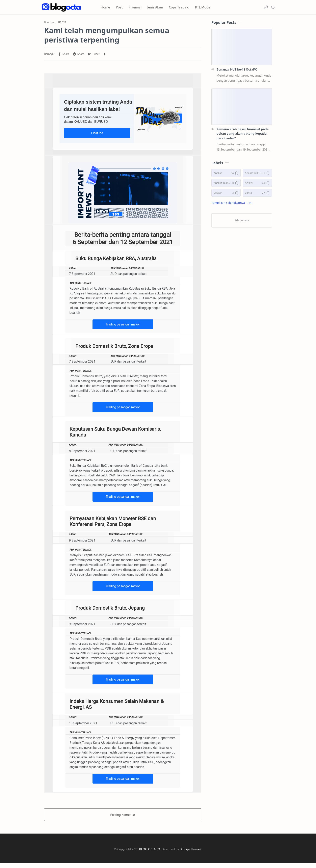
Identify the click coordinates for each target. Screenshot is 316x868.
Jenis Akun (155, 7)
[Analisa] (226, 174)
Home (105, 7)
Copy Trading (179, 7)
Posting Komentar (123, 816)
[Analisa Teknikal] (226, 184)
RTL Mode (203, 7)
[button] (266, 7)
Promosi (135, 7)
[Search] (273, 7)
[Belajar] (226, 194)
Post (119, 7)
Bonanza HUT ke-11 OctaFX (237, 71)
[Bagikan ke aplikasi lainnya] (105, 55)
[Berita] (257, 194)
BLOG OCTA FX (150, 854)
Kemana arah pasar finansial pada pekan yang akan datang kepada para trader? (243, 135)
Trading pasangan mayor (123, 325)
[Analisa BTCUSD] (257, 174)
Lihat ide (97, 134)
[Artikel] (257, 184)
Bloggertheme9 (191, 854)
